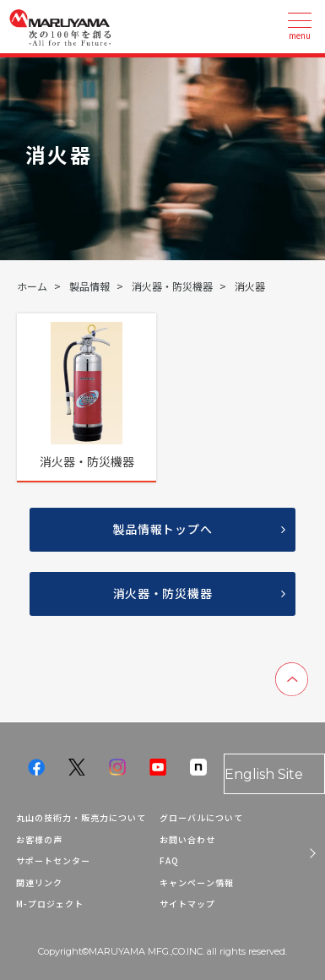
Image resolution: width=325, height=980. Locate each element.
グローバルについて (201, 817)
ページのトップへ (291, 679)
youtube (158, 767)
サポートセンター (53, 860)
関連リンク (39, 882)
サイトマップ (187, 904)
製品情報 (89, 286)
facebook (36, 767)
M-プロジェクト (50, 904)
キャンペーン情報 (197, 882)
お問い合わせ (187, 839)
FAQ (169, 860)
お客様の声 (39, 839)
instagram (117, 767)
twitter (77, 767)
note (198, 767)
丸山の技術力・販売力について (81, 817)
